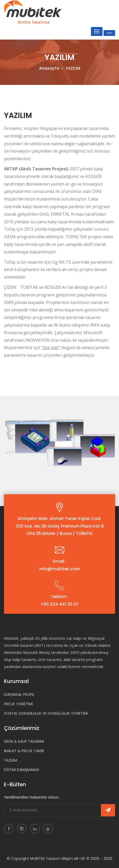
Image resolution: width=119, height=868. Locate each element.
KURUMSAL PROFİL (19, 695)
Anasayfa (49, 68)
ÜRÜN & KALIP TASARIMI (24, 741)
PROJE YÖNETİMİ (18, 704)
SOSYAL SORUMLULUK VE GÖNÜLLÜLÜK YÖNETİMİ (46, 713)
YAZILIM (10, 760)
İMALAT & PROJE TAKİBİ (24, 751)
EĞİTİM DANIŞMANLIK (22, 770)
